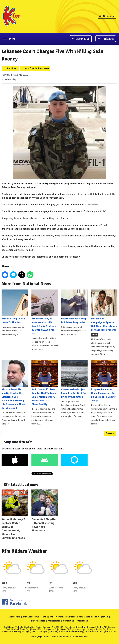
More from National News (37, 68)
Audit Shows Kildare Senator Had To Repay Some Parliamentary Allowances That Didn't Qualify (45, 383)
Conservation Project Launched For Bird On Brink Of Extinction (74, 379)
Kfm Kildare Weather (24, 551)
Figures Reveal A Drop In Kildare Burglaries (74, 307)
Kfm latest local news (21, 485)
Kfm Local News (31, 617)
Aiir (86, 637)
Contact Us (69, 621)
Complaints (54, 621)
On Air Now (107, 16)
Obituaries (83, 621)
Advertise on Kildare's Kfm (69, 617)
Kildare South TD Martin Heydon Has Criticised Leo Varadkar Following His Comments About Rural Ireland (15, 385)
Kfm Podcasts (38, 621)
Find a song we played (97, 617)
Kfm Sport (48, 617)
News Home (12, 68)
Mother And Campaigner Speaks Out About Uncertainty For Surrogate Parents (104, 310)
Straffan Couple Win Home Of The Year (15, 307)
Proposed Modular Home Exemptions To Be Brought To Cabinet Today (104, 381)
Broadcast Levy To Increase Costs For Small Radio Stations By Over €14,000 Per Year (45, 312)
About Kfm (15, 617)
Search (110, 433)
